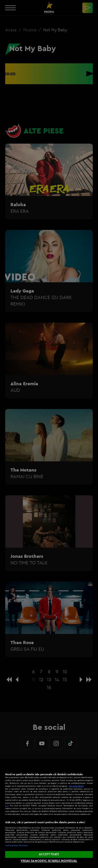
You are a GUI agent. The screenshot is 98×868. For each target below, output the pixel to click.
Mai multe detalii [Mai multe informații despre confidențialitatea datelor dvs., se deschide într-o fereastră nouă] (76, 786)
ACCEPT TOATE (49, 854)
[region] (49, 813)
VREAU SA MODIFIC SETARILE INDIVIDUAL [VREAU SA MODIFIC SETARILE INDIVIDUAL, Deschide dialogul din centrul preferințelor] (49, 861)
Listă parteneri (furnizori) (16, 845)
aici (7, 806)
